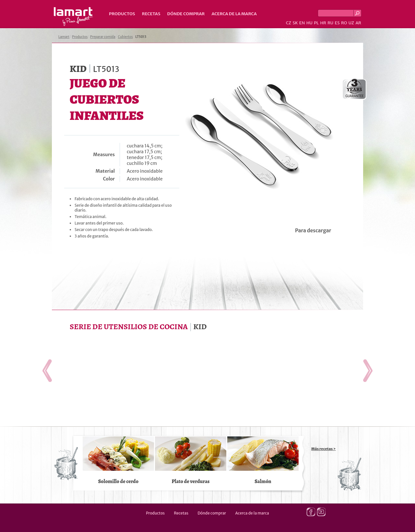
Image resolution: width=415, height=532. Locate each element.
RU (330, 23)
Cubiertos (125, 37)
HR (323, 23)
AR (358, 23)
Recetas (151, 14)
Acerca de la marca (234, 14)
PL (316, 23)
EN (302, 23)
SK (295, 23)
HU (309, 23)
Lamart (73, 17)
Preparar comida (103, 37)
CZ (289, 23)
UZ (351, 23)
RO (344, 23)
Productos (122, 14)
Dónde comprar (186, 14)
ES (337, 23)
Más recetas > (324, 449)
